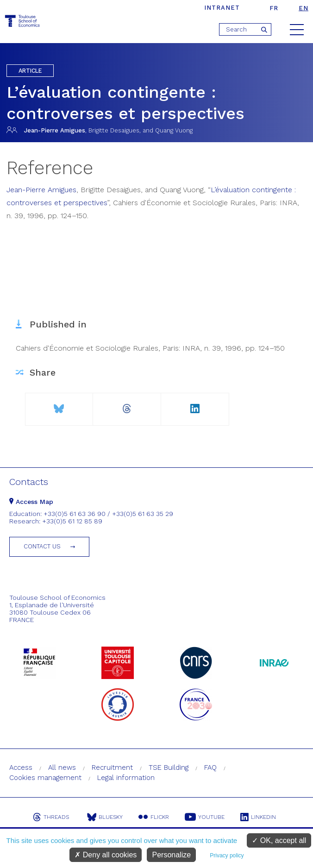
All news (62, 767)
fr (274, 8)
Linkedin (258, 817)
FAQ (210, 767)
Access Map (31, 502)
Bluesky (105, 817)
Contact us (42, 546)
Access (21, 767)
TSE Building (169, 767)
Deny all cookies (106, 855)
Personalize (171, 855)
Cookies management (45, 778)
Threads (51, 817)
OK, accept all (279, 840)
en (304, 8)
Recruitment (112, 767)
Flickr (154, 817)
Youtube (205, 817)
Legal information (126, 778)
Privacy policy (227, 855)
